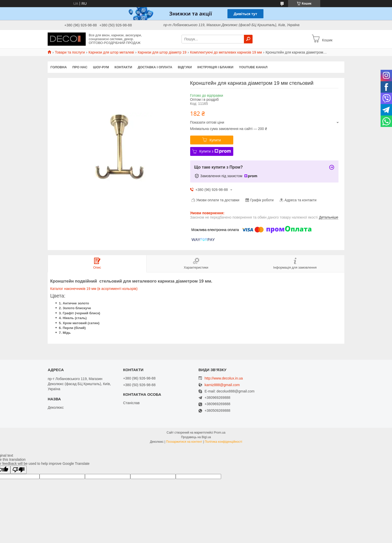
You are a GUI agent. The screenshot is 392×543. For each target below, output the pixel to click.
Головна (59, 67)
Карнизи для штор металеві (111, 52)
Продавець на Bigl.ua (196, 437)
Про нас (80, 67)
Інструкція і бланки (215, 67)
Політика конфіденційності (223, 442)
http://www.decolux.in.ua (224, 378)
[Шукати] (248, 39)
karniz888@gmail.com (222, 385)
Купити (215, 140)
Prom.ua (220, 433)
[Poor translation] (19, 470)
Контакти (123, 67)
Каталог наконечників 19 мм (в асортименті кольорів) (94, 289)
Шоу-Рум (101, 67)
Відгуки (185, 67)
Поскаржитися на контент (184, 442)
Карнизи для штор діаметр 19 (162, 52)
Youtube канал (253, 67)
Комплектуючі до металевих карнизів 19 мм (226, 52)
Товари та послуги (70, 52)
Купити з (215, 151)
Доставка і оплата (155, 67)
